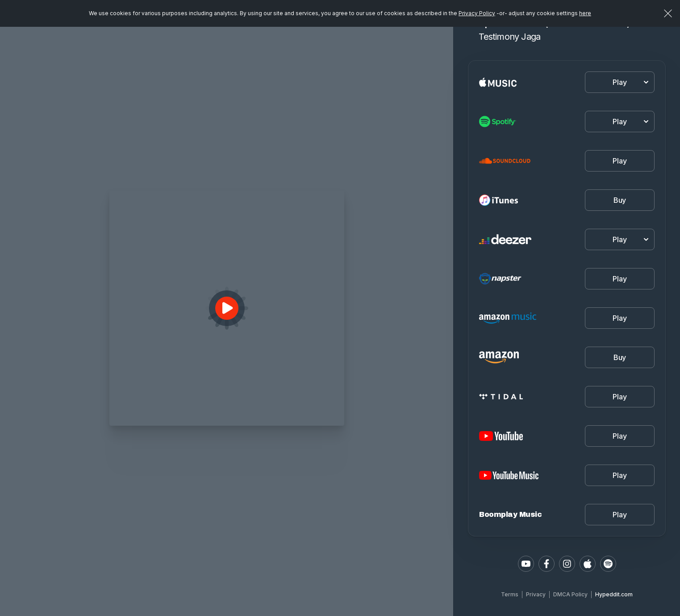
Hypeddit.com (614, 594)
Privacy (536, 594)
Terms (510, 594)
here (585, 13)
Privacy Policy (477, 13)
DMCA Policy (570, 594)
